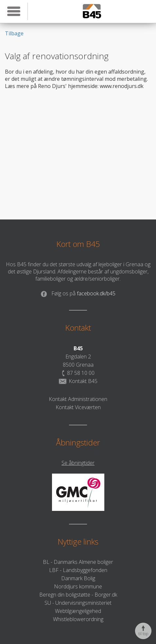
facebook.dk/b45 (78, 293)
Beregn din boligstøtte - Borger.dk (78, 595)
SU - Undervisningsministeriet (78, 603)
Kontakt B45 (78, 381)
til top (143, 631)
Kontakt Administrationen (78, 399)
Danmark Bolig (78, 578)
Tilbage (14, 33)
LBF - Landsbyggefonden (78, 570)
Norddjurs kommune (78, 586)
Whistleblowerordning (78, 619)
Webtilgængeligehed (78, 611)
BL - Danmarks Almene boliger (78, 562)
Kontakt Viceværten (78, 407)
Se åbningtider (78, 463)
